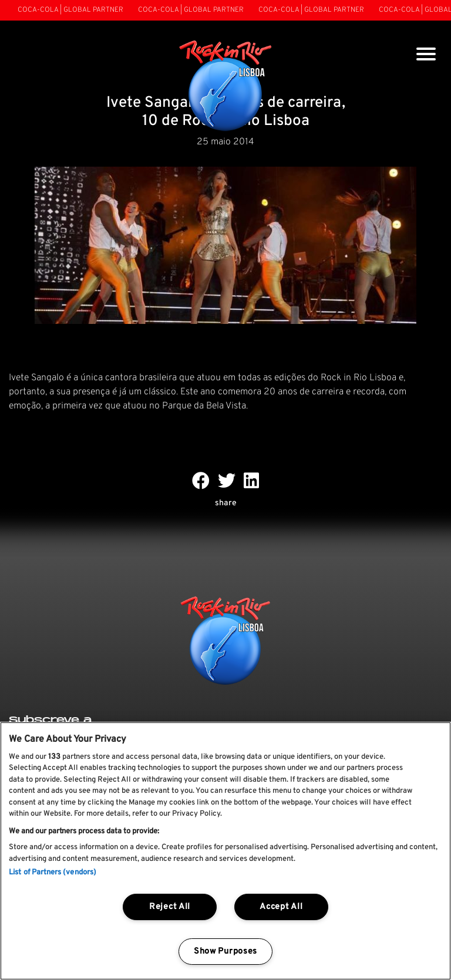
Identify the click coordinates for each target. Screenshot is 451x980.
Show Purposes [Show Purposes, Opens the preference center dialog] (225, 952)
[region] (225, 851)
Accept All (281, 907)
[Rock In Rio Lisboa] (226, 87)
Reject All (170, 907)
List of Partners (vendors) (53, 873)
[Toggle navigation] (426, 55)
